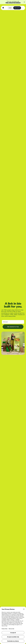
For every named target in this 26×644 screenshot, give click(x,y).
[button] (23, 8)
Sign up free (17, 8)
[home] (3, 8)
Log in (10, 8)
